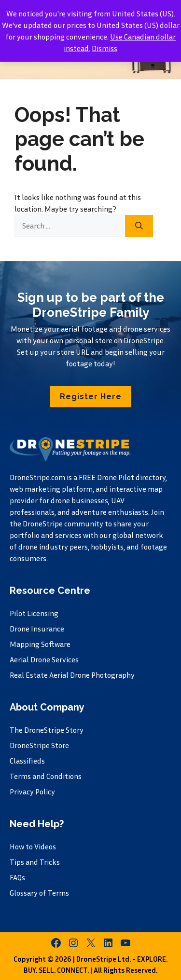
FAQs (17, 877)
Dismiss (104, 48)
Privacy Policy (32, 792)
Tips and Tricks (35, 862)
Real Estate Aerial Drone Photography (72, 675)
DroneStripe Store (39, 745)
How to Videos (33, 846)
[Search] (139, 226)
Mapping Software (40, 644)
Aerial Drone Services (44, 659)
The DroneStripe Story (47, 730)
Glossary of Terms (39, 893)
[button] (91, 397)
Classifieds (27, 761)
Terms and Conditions (46, 776)
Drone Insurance (37, 629)
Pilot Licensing (34, 613)
